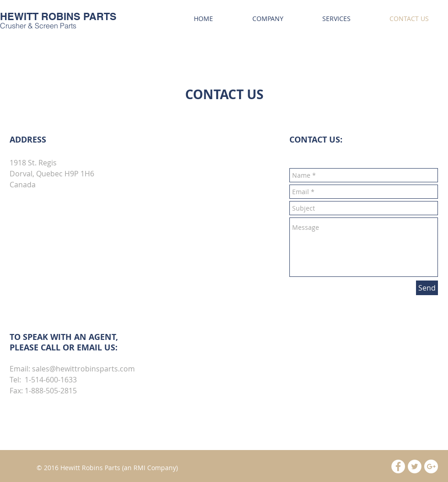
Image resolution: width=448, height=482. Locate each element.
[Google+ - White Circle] (431, 466)
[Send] (427, 288)
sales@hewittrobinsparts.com (83, 369)
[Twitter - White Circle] (415, 466)
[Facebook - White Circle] (398, 466)
